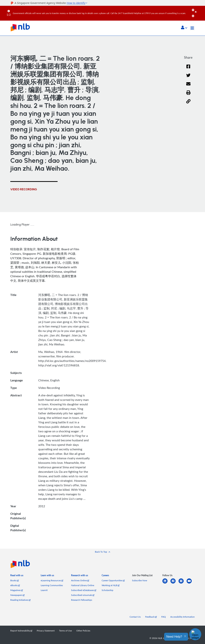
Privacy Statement (46, 631)
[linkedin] (166, 583)
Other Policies (83, 631)
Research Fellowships (82, 600)
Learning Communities (52, 585)
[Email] (188, 86)
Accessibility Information (182, 617)
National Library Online (83, 585)
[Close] (199, 9)
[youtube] (191, 583)
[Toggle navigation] (192, 28)
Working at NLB (111, 585)
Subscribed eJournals (83, 595)
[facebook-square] (175, 583)
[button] (184, 28)
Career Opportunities (113, 580)
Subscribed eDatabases (84, 590)
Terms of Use (65, 631)
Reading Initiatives (20, 600)
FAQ (164, 617)
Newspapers (17, 595)
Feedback (151, 617)
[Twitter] (188, 78)
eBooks (15, 585)
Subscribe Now (140, 580)
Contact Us (135, 617)
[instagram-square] (183, 583)
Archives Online (80, 580)
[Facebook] (188, 69)
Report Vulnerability (21, 631)
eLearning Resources (52, 580)
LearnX (44, 590)
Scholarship (107, 590)
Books (15, 580)
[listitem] (17, 576)
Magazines (17, 590)
